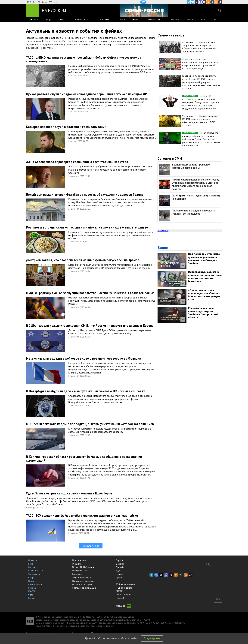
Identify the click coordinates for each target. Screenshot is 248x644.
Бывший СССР (81, 19)
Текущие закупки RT (82, 577)
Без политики (154, 19)
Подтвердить (152, 638)
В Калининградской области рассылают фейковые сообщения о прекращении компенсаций (84, 458)
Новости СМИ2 (163, 231)
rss (216, 2)
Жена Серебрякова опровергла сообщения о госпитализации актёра (77, 162)
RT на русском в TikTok (220, 2)
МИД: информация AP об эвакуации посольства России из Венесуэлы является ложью (90, 293)
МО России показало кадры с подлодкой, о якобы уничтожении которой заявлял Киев (90, 424)
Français (120, 567)
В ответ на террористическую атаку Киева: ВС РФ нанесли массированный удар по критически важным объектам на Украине (201, 82)
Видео (215, 19)
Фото (203, 19)
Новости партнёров (82, 584)
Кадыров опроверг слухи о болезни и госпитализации (66, 127)
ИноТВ (190, 19)
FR (39, 2)
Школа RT (121, 598)
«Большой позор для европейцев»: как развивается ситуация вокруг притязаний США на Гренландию (200, 64)
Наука (135, 19)
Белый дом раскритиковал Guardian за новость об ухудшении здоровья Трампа (85, 194)
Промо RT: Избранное (83, 567)
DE (34, 2)
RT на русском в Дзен (212, 2)
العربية (44, 2)
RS (55, 2)
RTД (143, 2)
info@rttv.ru (179, 623)
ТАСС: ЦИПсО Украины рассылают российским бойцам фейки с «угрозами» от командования (84, 59)
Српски (120, 578)
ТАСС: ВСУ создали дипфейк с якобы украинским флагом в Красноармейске (82, 515)
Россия (61, 19)
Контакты (77, 574)
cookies (133, 638)
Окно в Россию (123, 594)
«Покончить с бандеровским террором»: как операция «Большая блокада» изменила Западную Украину (199, 47)
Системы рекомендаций (84, 588)
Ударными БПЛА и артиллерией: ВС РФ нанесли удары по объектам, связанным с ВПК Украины (201, 121)
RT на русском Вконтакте (192, 2)
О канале (77, 564)
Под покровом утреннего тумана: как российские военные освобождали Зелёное (204, 258)
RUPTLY (120, 591)
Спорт (122, 19)
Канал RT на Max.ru (200, 2)
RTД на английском (126, 584)
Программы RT (80, 570)
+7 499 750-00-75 (146, 623)
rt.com (56, 620)
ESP (51, 2)
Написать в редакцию (83, 581)
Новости (34, 19)
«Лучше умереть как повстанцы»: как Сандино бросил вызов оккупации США (204, 295)
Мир (48, 19)
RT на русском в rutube (204, 2)
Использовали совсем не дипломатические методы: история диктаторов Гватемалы (205, 276)
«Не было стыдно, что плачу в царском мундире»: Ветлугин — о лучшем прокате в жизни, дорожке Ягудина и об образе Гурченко (201, 102)
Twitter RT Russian (196, 2)
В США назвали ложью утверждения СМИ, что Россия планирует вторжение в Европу (90, 325)
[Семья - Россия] (144, 10)
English (119, 560)
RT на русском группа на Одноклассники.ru (208, 2)
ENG (29, 2)
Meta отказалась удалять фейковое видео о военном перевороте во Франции (84, 358)
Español (120, 574)
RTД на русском (124, 588)
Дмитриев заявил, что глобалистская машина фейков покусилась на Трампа (83, 260)
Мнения (175, 19)
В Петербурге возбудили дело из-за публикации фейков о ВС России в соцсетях (85, 391)
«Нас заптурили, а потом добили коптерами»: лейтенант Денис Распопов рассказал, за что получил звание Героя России (201, 139)
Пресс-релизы (79, 560)
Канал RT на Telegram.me (189, 2)
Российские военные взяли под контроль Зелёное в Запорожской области (203, 313)
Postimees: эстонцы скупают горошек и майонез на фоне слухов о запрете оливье (87, 227)
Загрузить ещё (91, 546)
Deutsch (120, 564)
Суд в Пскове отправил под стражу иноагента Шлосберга (69, 493)
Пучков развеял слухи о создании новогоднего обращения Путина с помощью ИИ (87, 94)
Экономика (105, 19)
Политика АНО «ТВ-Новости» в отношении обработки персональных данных (74, 626)
